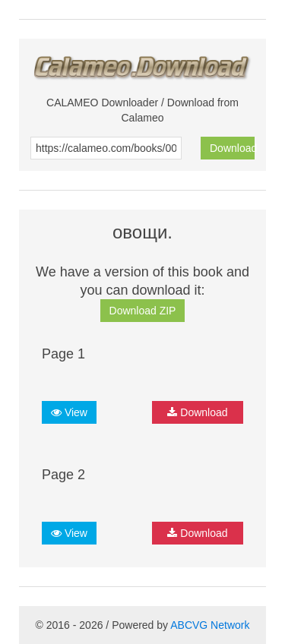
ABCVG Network (210, 625)
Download (232, 148)
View (69, 412)
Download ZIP (143, 311)
